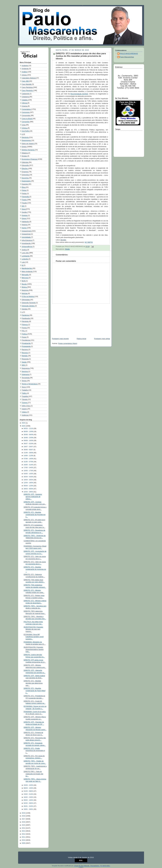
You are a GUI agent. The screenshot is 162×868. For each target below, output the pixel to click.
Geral (24, 209)
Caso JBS (26, 81)
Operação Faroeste (29, 303)
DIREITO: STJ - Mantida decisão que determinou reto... (33, 683)
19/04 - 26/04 (29, 480)
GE (23, 206)
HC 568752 (89, 242)
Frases (24, 200)
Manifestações (27, 268)
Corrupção (26, 122)
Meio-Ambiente (27, 272)
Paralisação (26, 318)
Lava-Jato (26, 253)
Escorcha (25, 178)
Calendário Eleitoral (29, 78)
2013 (24, 831)
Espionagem (26, 181)
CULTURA (26, 131)
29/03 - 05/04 (29, 489)
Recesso (25, 353)
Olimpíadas (26, 300)
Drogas (25, 156)
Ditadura (25, 153)
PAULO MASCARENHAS (129, 54)
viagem (25, 409)
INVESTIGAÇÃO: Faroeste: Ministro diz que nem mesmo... (33, 629)
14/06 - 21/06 (29, 456)
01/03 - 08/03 (29, 791)
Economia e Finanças (30, 159)
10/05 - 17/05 (29, 471)
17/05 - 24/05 (29, 468)
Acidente (25, 66)
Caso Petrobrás (28, 91)
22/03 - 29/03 (29, 492)
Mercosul (25, 278)
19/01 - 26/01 (29, 809)
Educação (26, 165)
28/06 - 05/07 (29, 450)
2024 (24, 423)
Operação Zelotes (28, 306)
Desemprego (27, 140)
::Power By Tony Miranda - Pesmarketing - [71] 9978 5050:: (92, 866)
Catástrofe (26, 94)
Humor (24, 228)
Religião (25, 356)
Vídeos (24, 412)
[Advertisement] (69, 319)
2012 (24, 834)
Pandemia (26, 315)
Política (25, 334)
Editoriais (25, 162)
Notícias (25, 293)
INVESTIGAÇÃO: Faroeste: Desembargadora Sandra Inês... (34, 649)
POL (24, 331)
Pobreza (25, 325)
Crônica (25, 128)
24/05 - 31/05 (29, 465)
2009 (24, 843)
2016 (24, 822)
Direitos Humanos (28, 150)
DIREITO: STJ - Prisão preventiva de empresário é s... (34, 751)
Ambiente (25, 69)
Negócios (25, 290)
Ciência (25, 103)
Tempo (24, 381)
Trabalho (25, 390)
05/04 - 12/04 (29, 486)
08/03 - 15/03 (29, 788)
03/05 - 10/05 (29, 474)
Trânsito (25, 399)
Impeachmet (26, 234)
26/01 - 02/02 (29, 806)
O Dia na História (28, 297)
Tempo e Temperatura (30, 384)
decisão (63, 240)
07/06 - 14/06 (29, 459)
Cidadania (26, 97)
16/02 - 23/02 (29, 797)
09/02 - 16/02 (29, 800)
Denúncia (25, 137)
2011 (24, 837)
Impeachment (27, 231)
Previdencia (26, 340)
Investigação (26, 243)
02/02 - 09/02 (29, 803)
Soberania (26, 375)
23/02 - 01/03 (29, 794)
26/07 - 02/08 (29, 444)
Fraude (24, 203)
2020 (24, 426)
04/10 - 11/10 (29, 428)
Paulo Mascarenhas (127, 57)
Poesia (24, 328)
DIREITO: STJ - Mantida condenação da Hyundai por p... (35, 515)
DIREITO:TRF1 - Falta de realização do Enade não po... (33, 774)
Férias (24, 190)
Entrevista (26, 175)
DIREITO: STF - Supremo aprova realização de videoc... (33, 497)
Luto (24, 262)
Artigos (24, 75)
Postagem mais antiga (102, 339)
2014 (24, 828)
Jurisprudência (27, 247)
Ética (24, 187)
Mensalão (25, 275)
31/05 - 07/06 (29, 462)
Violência (25, 415)
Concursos (26, 112)
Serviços (25, 371)
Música (24, 287)
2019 (24, 813)
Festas (24, 194)
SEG (24, 365)
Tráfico (24, 393)
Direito (24, 147)
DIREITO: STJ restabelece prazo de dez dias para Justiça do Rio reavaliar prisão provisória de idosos (81, 56)
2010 (24, 840)
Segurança (26, 368)
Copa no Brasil (27, 119)
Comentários (27, 109)
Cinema (25, 106)
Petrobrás (25, 321)
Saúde (24, 362)
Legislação (26, 256)
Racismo (25, 350)
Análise (25, 72)
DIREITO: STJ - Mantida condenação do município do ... (35, 569)
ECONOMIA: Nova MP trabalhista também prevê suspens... (34, 637)
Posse (24, 337)
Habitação (26, 222)
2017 (24, 819)
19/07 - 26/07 (29, 447)
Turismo (25, 403)
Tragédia (25, 396)
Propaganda (26, 346)
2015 (24, 825)
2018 (24, 816)
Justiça (24, 250)
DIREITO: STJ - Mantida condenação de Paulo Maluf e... (34, 691)
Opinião (25, 309)
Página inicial (81, 339)
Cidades (25, 100)
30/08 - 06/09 (29, 435)
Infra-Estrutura (27, 240)
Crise (24, 125)
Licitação (25, 259)
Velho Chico (26, 406)
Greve (24, 218)
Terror (24, 387)
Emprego (25, 172)
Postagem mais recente (60, 339)
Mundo (24, 284)
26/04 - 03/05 (29, 477)
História (25, 225)
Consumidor (26, 116)
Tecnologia (26, 378)
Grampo (25, 215)
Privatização (26, 343)
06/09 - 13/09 (29, 432)
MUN (24, 281)
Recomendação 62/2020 (79, 94)
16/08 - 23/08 (29, 438)
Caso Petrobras (28, 87)
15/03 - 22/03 (29, 785)
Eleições (25, 169)
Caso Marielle (27, 84)
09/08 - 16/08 (29, 441)
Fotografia (26, 197)
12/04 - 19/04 (29, 483)
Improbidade (26, 237)
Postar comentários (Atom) (68, 344)
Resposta (25, 359)
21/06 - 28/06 (29, 453)
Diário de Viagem (28, 144)
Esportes (25, 184)
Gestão (25, 212)
